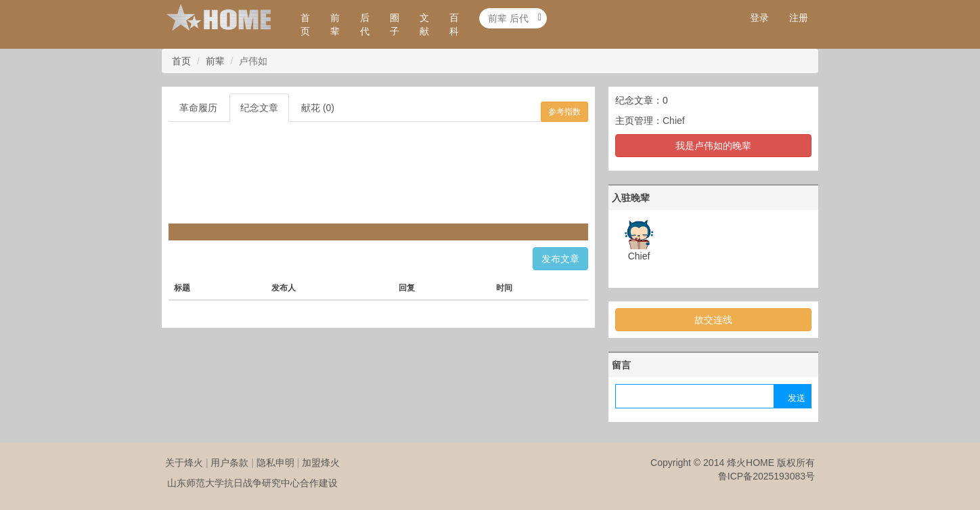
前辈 (335, 24)
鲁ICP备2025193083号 (766, 476)
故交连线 (713, 320)
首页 (305, 24)
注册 (799, 18)
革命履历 (198, 108)
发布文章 (560, 259)
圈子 (395, 24)
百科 (454, 24)
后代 (365, 24)
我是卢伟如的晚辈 (713, 146)
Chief (674, 121)
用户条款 (229, 463)
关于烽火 (184, 463)
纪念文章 (259, 108)
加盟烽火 (321, 463)
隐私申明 (275, 463)
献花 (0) (318, 108)
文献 (424, 24)
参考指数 (564, 112)
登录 (759, 18)
